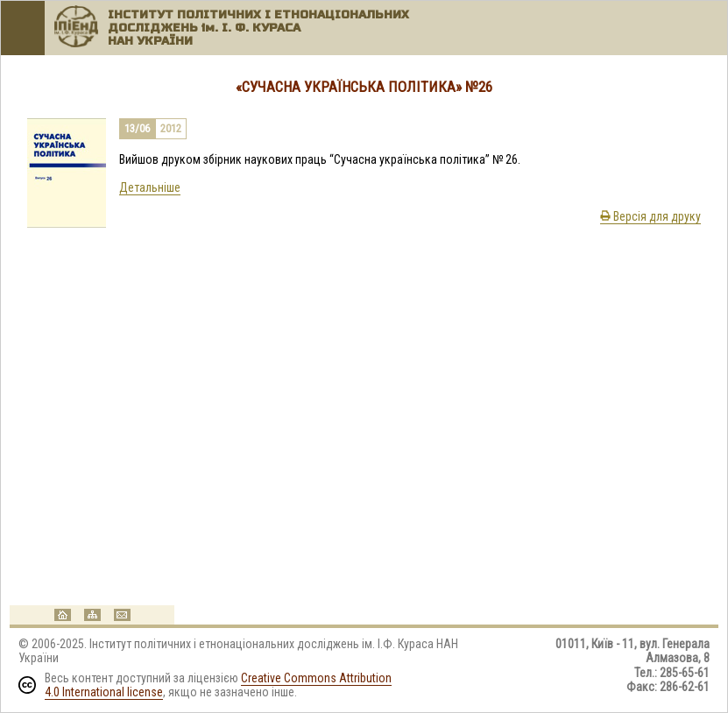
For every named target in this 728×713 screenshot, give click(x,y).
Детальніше (150, 187)
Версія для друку (650, 216)
